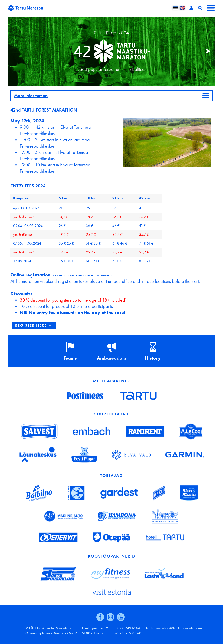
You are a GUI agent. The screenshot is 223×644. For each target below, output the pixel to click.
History (153, 358)
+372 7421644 (128, 628)
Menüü (211, 8)
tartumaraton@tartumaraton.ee (174, 628)
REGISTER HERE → (34, 325)
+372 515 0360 (128, 633)
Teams (70, 358)
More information (31, 96)
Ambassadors (112, 358)
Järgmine (206, 51)
